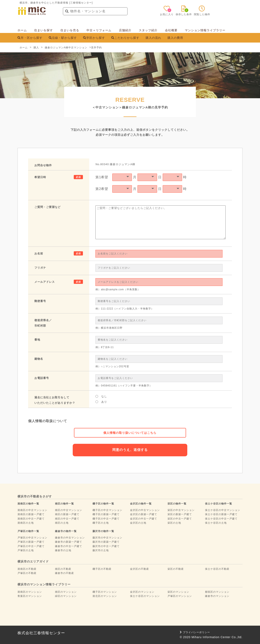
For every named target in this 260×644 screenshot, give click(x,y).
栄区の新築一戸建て (180, 514)
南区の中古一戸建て (67, 519)
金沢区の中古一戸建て (144, 519)
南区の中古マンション (69, 510)
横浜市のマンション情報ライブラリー (44, 584)
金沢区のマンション (142, 592)
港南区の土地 (26, 523)
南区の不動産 (63, 569)
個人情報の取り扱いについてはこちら (130, 433)
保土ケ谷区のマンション (145, 596)
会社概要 (171, 30)
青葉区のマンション (30, 596)
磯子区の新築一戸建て (106, 514)
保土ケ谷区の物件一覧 (219, 504)
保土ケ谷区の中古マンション (223, 510)
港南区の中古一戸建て (31, 519)
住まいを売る (70, 30)
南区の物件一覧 (64, 504)
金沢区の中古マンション (145, 510)
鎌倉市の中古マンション (70, 538)
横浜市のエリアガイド (33, 561)
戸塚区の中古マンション (32, 538)
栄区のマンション (178, 592)
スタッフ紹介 (148, 30)
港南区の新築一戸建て (31, 514)
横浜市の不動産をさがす (35, 496)
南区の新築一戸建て (67, 514)
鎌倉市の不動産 (64, 573)
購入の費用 (175, 38)
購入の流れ (153, 38)
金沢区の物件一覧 (141, 504)
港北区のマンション (105, 596)
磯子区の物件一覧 (103, 504)
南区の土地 (62, 523)
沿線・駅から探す (63, 38)
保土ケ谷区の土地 (216, 523)
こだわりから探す (125, 38)
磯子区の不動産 (102, 569)
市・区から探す (30, 38)
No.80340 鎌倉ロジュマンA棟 (115, 164)
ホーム (22, 30)
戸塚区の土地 (26, 550)
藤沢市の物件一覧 (103, 531)
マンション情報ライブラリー (205, 30)
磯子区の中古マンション (107, 510)
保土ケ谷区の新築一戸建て (221, 514)
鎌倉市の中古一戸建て (69, 546)
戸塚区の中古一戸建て (31, 546)
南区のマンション (66, 592)
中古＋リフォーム (99, 30)
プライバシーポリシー (195, 632)
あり (101, 402)
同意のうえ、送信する (130, 450)
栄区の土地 (174, 523)
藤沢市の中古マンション (107, 538)
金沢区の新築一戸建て (144, 514)
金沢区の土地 (138, 523)
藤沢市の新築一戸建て (106, 542)
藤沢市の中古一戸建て (106, 546)
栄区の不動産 (176, 569)
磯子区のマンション (105, 592)
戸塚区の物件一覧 (28, 531)
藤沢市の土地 (101, 550)
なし (101, 396)
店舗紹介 (125, 30)
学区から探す (94, 38)
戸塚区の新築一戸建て (31, 542)
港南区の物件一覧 (28, 504)
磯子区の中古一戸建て (106, 519)
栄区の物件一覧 (177, 504)
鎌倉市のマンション (217, 596)
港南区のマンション (30, 592)
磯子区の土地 (101, 523)
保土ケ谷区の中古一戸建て (221, 519)
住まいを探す (44, 30)
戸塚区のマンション (180, 596)
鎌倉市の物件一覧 (66, 531)
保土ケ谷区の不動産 (217, 569)
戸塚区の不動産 (27, 573)
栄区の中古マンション (181, 510)
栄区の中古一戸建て (180, 519)
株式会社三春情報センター (41, 633)
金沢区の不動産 (139, 569)
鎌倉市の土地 (63, 550)
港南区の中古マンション (32, 510)
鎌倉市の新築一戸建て (69, 542)
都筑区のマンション (217, 592)
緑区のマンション (66, 596)
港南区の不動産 (27, 569)
